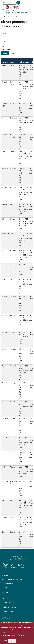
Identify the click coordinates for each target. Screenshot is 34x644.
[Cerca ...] (18, 3)
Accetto (4, 642)
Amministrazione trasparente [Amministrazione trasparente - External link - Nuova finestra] (13, 579)
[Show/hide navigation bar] (3, 9)
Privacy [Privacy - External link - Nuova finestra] (5, 588)
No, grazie (12, 642)
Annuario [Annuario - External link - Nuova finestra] (6, 592)
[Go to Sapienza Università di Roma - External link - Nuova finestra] (13, 7)
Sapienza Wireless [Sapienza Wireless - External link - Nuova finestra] (9, 607)
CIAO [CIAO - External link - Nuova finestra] (4, 622)
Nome (4, 33)
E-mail (4, 41)
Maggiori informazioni (18, 637)
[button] (24, 3)
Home (3, 16)
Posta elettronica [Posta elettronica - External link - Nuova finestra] (9, 603)
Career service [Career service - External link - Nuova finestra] (8, 611)
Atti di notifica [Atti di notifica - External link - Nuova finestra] (8, 583)
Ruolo (4, 47)
